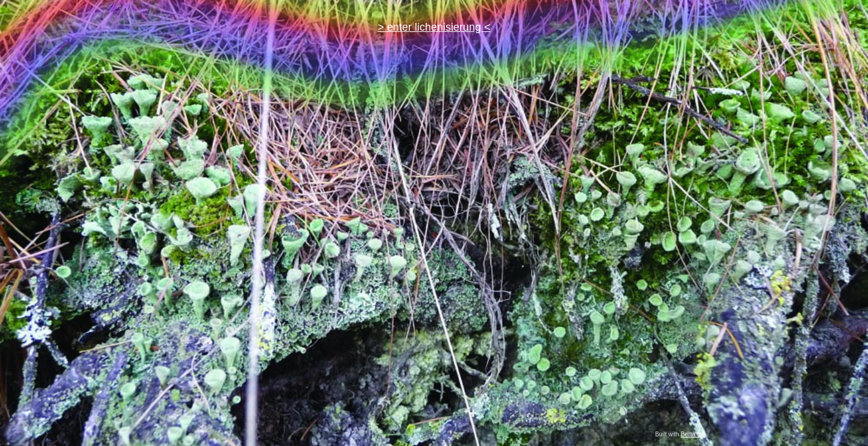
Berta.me (693, 434)
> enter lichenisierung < (434, 27)
